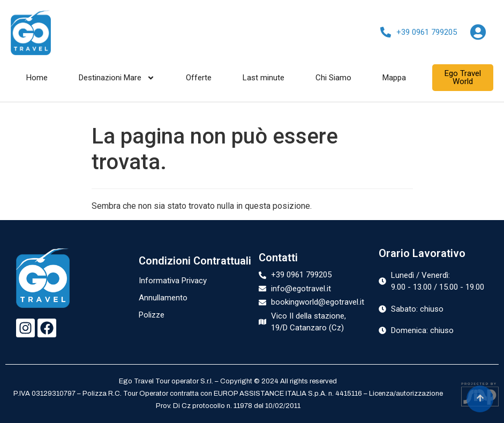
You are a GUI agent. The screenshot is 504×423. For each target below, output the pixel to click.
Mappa (394, 78)
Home (37, 78)
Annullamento (163, 298)
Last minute (264, 78)
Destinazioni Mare (117, 78)
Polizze (152, 315)
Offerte (199, 78)
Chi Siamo (333, 78)
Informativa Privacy (173, 281)
